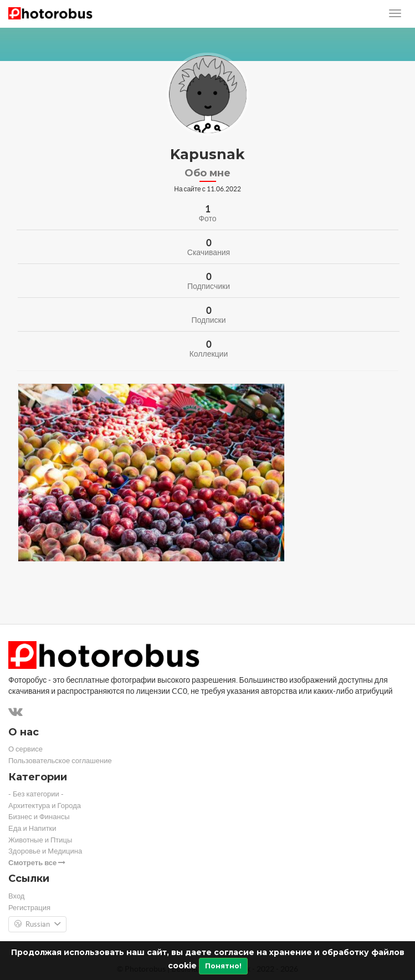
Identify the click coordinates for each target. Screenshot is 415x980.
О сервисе (25, 749)
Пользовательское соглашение (60, 761)
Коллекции (209, 354)
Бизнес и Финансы (39, 817)
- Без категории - (36, 794)
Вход (16, 896)
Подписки (208, 320)
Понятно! (223, 966)
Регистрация (29, 908)
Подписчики (209, 286)
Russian (37, 925)
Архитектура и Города (45, 806)
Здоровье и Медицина (45, 851)
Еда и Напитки (32, 828)
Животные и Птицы (40, 840)
